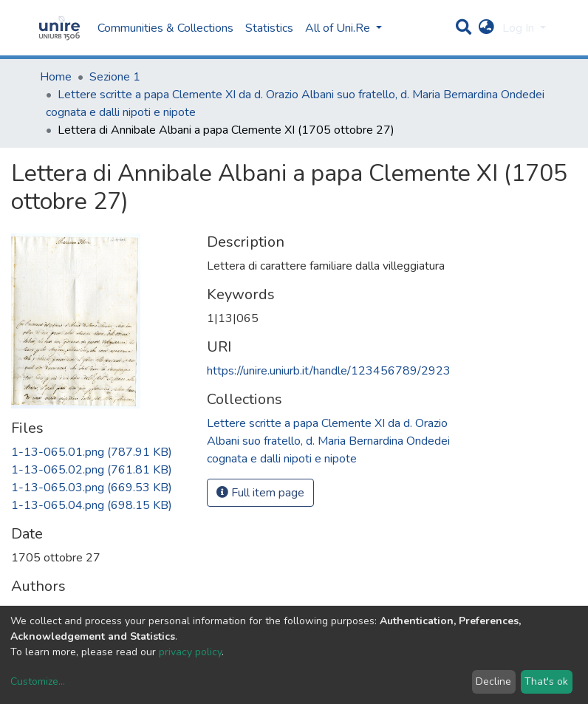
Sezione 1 (115, 77)
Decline (493, 681)
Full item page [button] (260, 493)
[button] (486, 28)
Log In (520, 28)
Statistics (269, 28)
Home (56, 77)
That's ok (546, 681)
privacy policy (190, 652)
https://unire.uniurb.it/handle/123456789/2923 (329, 371)
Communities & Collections (165, 28)
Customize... (38, 681)
